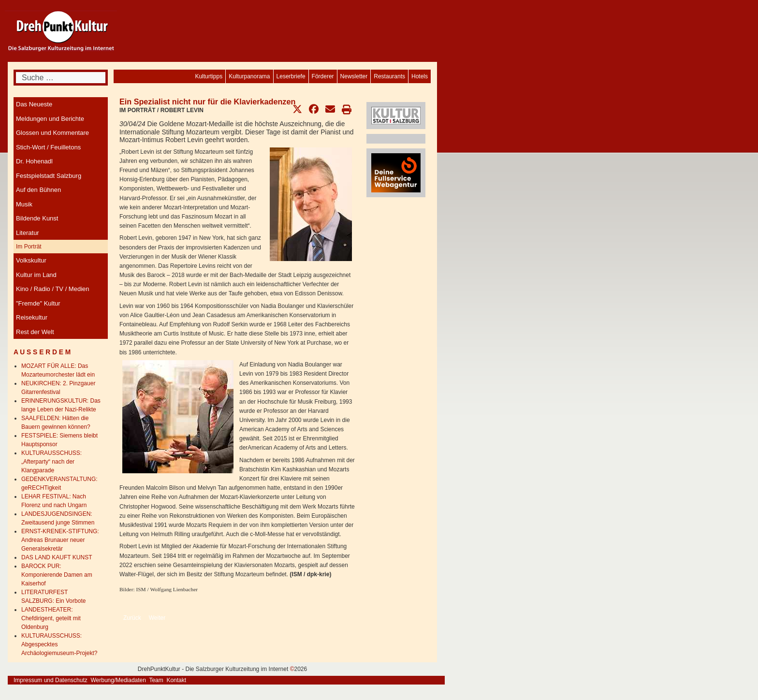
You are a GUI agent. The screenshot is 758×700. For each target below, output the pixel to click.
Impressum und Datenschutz (51, 680)
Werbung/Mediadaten (118, 680)
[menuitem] (420, 76)
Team (156, 680)
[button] (297, 109)
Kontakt (176, 680)
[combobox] (61, 78)
